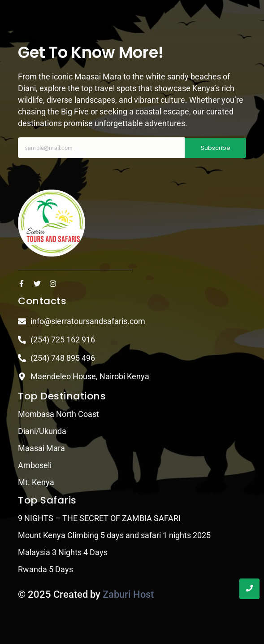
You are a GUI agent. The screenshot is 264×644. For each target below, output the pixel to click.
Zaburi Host (128, 594)
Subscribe (216, 148)
